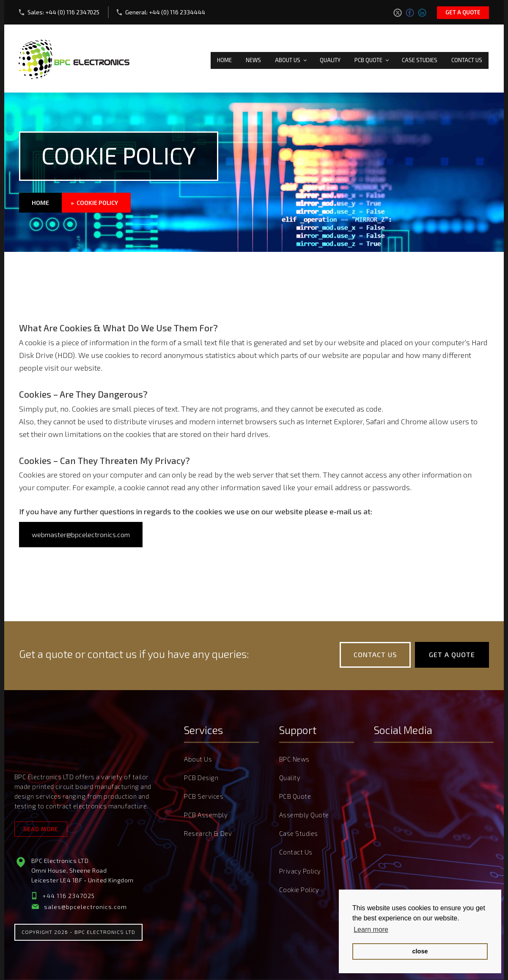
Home (224, 58)
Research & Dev (208, 833)
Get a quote (463, 12)
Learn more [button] (371, 929)
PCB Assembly (206, 815)
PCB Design (201, 779)
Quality (330, 58)
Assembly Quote (304, 815)
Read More (41, 830)
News (253, 58)
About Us (291, 58)
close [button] (420, 951)
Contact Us (467, 58)
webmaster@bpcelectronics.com (81, 535)
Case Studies (420, 58)
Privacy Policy (300, 870)
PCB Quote (372, 58)
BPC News (294, 761)
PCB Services (204, 797)
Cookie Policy (299, 888)
